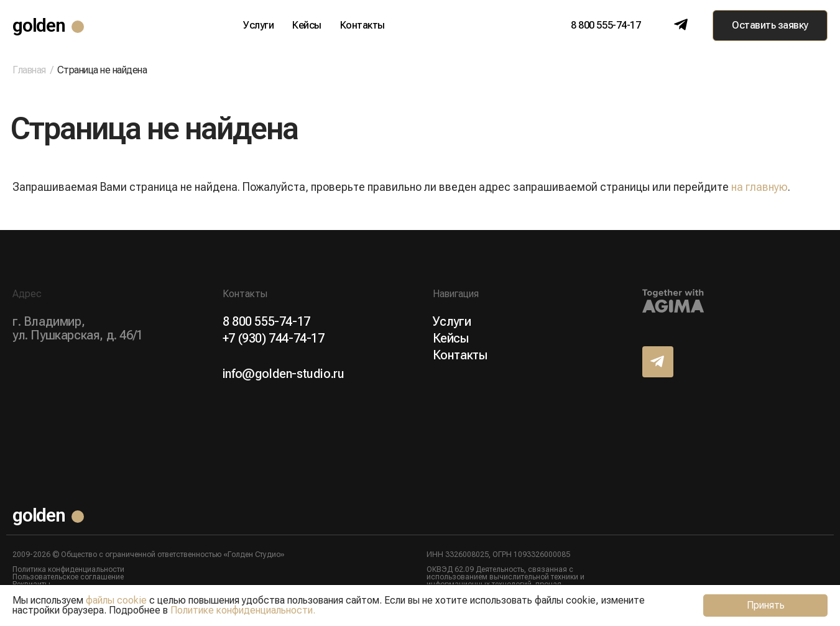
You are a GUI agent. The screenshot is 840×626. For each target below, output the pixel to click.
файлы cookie (116, 600)
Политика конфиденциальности (68, 569)
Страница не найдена (102, 70)
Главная (29, 70)
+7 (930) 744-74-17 (274, 338)
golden (39, 25)
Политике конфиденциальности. (243, 610)
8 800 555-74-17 (606, 25)
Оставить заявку (770, 25)
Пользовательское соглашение (68, 577)
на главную (759, 187)
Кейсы (307, 25)
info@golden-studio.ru (284, 374)
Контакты (362, 25)
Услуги (258, 25)
